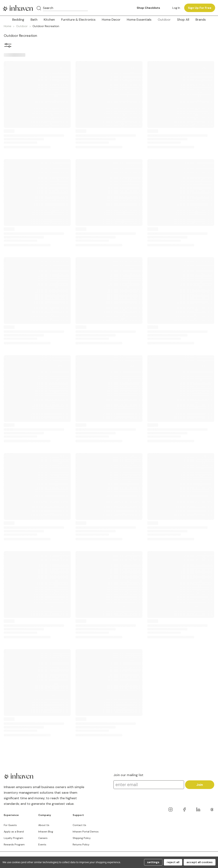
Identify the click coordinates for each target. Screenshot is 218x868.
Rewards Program (14, 844)
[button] (8, 46)
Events (42, 844)
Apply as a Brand (14, 832)
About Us (44, 825)
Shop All (183, 20)
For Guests (10, 825)
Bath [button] (34, 20)
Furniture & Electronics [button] (78, 20)
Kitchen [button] (49, 20)
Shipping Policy (82, 838)
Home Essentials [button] (139, 20)
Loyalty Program (13, 838)
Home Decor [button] (111, 20)
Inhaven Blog (46, 832)
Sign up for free (200, 8)
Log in (176, 8)
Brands (201, 20)
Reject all (173, 862)
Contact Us (79, 825)
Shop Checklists (148, 8)
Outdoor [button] (164, 20)
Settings (153, 862)
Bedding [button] (18, 20)
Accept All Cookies (200, 862)
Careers (43, 838)
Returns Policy (81, 844)
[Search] (39, 9)
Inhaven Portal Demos (86, 832)
